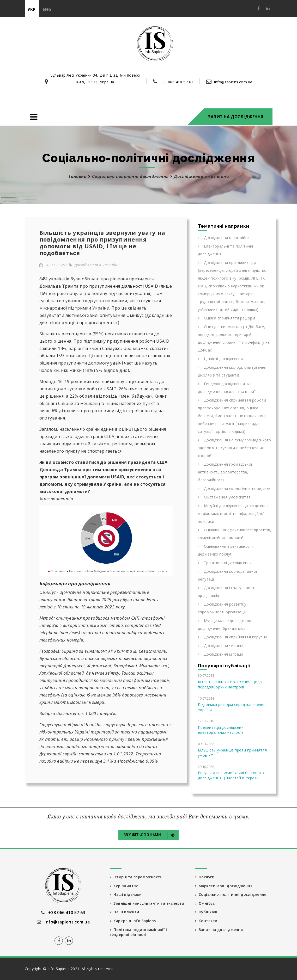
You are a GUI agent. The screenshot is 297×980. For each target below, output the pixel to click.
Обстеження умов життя (224, 497)
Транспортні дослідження (225, 563)
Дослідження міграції (221, 654)
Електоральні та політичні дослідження (226, 250)
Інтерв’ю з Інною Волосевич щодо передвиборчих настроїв (230, 684)
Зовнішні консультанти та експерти (148, 904)
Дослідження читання (221, 646)
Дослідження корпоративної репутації (228, 575)
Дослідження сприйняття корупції (232, 637)
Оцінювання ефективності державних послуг (225, 550)
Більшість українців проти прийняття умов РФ (232, 753)
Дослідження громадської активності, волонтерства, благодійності (225, 472)
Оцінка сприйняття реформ (226, 318)
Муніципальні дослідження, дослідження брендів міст (226, 624)
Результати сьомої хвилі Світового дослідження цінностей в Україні (231, 775)
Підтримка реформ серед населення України (232, 707)
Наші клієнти (125, 912)
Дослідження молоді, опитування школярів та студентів (232, 371)
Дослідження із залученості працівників (227, 592)
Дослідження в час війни (94, 265)
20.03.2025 (52, 265)
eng (47, 9)
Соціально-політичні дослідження (130, 176)
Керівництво (125, 886)
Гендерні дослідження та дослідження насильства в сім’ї (227, 388)
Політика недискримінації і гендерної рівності (139, 933)
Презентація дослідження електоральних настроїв (222, 730)
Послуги (205, 877)
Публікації (207, 912)
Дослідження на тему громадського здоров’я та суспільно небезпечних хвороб (235, 448)
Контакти (207, 921)
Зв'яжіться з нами (150, 835)
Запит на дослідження (235, 117)
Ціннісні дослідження (220, 359)
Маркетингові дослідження (224, 886)
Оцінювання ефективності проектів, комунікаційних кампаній (235, 534)
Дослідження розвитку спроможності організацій (222, 608)
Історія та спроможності (136, 877)
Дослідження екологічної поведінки (234, 488)
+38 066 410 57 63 (177, 82)
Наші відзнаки (126, 895)
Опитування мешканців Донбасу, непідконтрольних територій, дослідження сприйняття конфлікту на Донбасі (234, 338)
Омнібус (205, 904)
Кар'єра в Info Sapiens (134, 921)
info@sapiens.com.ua (233, 82)
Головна (78, 176)
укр (32, 9)
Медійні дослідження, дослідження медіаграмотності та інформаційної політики (233, 513)
